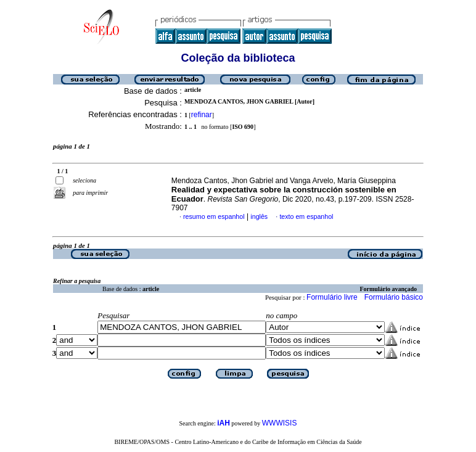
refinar (202, 115)
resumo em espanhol (214, 216)
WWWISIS (280, 423)
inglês (259, 216)
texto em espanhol (306, 216)
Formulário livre (332, 297)
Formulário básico (394, 297)
